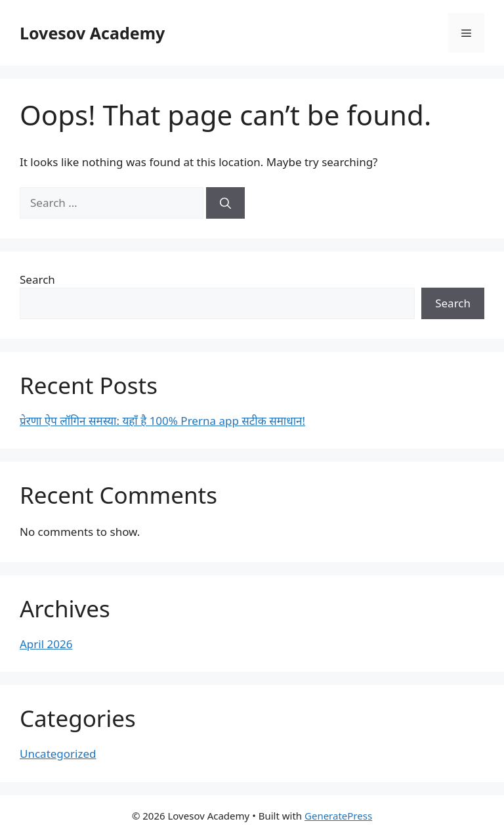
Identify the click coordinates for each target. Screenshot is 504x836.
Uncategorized (58, 754)
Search (37, 279)
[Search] (225, 203)
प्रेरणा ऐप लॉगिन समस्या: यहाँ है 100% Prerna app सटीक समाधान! (162, 421)
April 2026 (46, 644)
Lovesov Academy (92, 33)
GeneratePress (338, 816)
